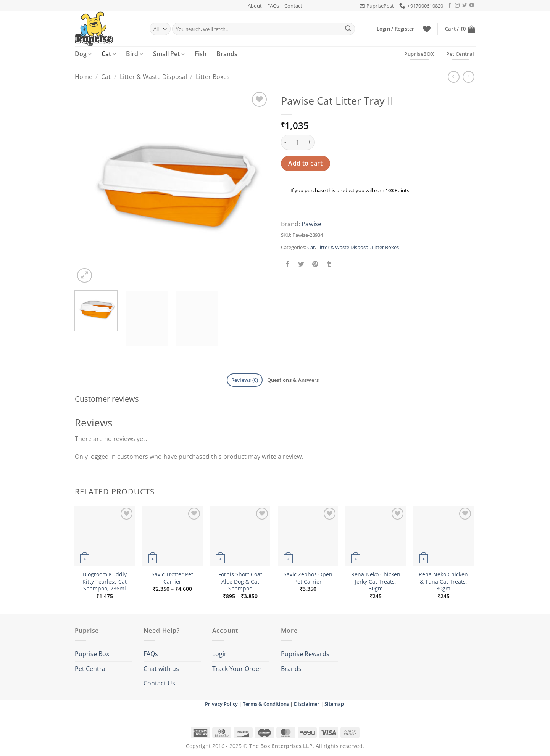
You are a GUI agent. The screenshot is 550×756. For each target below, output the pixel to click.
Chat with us (161, 669)
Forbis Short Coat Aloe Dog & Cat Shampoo (240, 581)
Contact (293, 6)
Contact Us (159, 683)
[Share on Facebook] (288, 264)
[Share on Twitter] (301, 264)
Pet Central (91, 669)
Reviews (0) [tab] (245, 380)
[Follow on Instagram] (457, 6)
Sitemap (334, 704)
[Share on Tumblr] (329, 264)
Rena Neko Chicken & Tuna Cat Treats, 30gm (443, 581)
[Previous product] (469, 77)
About (255, 6)
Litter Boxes (213, 77)
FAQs (273, 6)
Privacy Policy (221, 704)
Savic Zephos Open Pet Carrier (308, 578)
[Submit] (348, 29)
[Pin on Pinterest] (315, 264)
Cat (109, 54)
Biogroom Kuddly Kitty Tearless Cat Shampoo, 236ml (105, 581)
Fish (201, 54)
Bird (135, 54)
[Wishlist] (427, 29)
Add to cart (305, 163)
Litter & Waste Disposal (153, 77)
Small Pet (169, 54)
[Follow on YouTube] (472, 6)
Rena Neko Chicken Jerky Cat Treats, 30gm (376, 581)
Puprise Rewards (305, 654)
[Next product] (454, 77)
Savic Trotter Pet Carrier (172, 578)
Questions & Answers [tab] (293, 380)
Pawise (311, 224)
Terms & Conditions (266, 704)
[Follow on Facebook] (450, 6)
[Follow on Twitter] (465, 6)
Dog (83, 54)
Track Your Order (237, 669)
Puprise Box (92, 654)
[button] (377, 6)
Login (220, 654)
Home (84, 77)
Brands (227, 54)
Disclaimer (307, 704)
